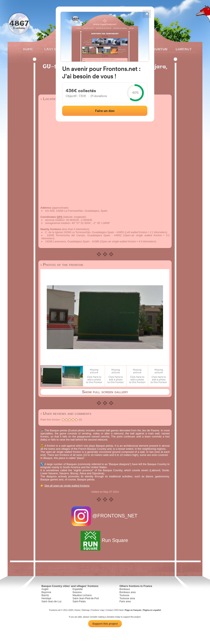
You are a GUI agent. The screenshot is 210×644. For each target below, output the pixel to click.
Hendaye (46, 598)
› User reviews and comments (66, 414)
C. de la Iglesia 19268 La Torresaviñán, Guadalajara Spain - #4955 (84, 232)
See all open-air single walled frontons (67, 486)
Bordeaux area (127, 592)
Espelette (78, 589)
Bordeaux (125, 589)
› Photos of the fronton (62, 265)
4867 (19, 23)
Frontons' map (98, 610)
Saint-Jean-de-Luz (51, 601)
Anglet (45, 589)
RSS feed (119, 610)
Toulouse (124, 595)
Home (28, 49)
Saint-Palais (79, 601)
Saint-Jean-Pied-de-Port (86, 598)
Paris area (125, 601)
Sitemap (86, 610)
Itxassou (77, 592)
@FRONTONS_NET (105, 516)
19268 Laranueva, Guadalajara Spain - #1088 (72, 241)
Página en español (152, 610)
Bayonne (46, 592)
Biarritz (45, 595)
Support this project (105, 624)
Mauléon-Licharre (82, 595)
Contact (183, 49)
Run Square (105, 540)
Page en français (133, 610)
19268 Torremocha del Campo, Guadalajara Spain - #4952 (84, 235)
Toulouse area (127, 598)
